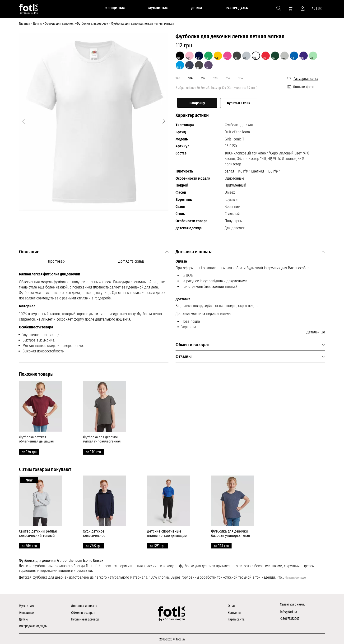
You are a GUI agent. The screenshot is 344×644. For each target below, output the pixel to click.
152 (228, 78)
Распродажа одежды (33, 625)
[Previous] (25, 121)
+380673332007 (290, 618)
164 (241, 78)
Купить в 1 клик (248, 102)
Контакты (234, 611)
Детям (23, 618)
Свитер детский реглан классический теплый (38, 532)
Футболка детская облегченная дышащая (36, 438)
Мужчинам (26, 605)
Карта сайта (236, 618)
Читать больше (295, 576)
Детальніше (316, 331)
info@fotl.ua (288, 611)
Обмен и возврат (83, 611)
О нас (232, 605)
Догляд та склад (131, 260)
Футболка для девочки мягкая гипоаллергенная (102, 438)
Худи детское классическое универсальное (95, 534)
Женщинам (27, 611)
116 (203, 78)
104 (190, 78)
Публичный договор (85, 618)
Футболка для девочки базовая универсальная (231, 532)
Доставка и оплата (84, 605)
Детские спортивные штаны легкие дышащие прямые (167, 534)
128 (215, 78)
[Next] (163, 121)
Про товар (56, 260)
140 (178, 78)
